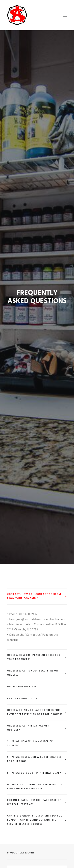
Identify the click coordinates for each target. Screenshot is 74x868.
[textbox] (37, 682)
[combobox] (37, 682)
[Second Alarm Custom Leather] (37, 15)
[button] (65, 15)
